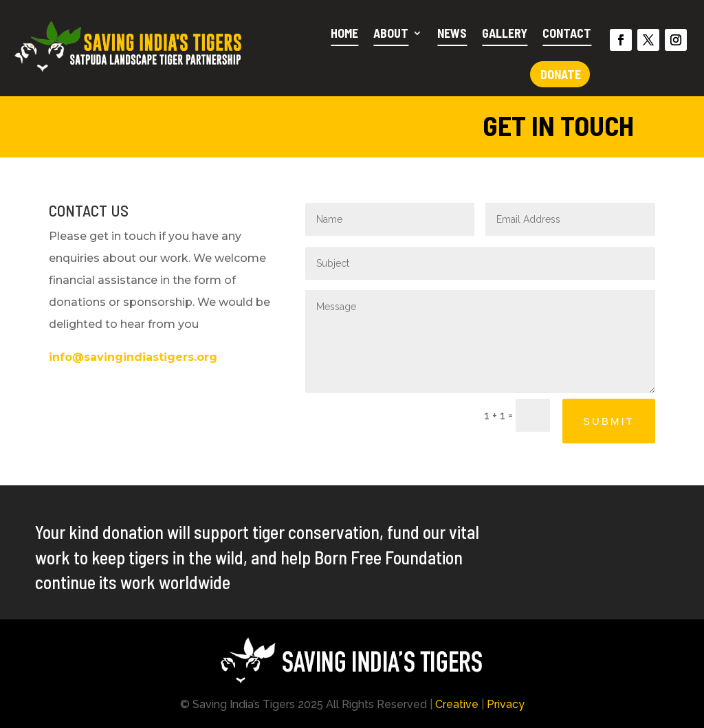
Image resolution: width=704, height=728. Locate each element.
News (452, 33)
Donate (561, 74)
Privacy (506, 704)
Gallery (505, 33)
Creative (457, 704)
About (391, 33)
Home (344, 33)
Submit (609, 421)
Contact (567, 33)
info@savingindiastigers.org (133, 357)
